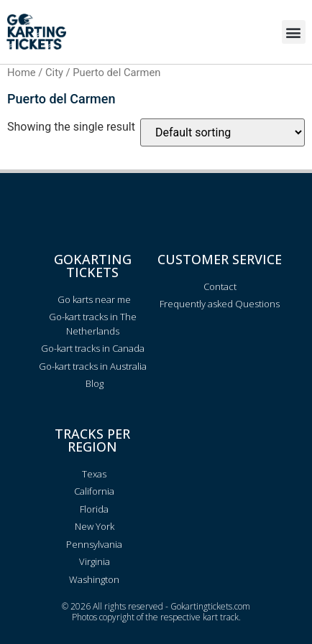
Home (22, 73)
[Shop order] (222, 132)
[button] (294, 32)
